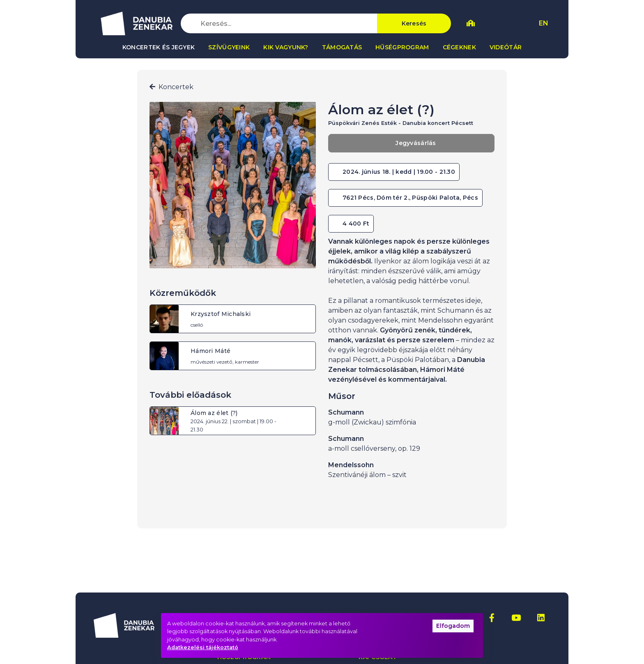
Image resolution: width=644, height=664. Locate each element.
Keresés (414, 23)
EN (544, 23)
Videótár (506, 47)
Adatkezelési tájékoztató (203, 647)
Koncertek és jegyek (159, 47)
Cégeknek (459, 47)
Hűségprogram (402, 47)
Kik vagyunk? (286, 47)
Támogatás (342, 47)
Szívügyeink (229, 47)
